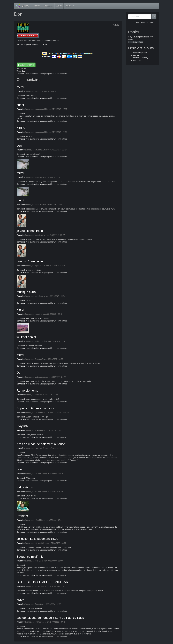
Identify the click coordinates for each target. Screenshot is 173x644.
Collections (48, 6)
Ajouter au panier (26, 65)
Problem (22, 516)
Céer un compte (148, 22)
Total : (136, 42)
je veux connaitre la (30, 231)
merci (20, 87)
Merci (20, 310)
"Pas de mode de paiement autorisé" (41, 444)
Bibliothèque (70, 6)
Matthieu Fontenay (141, 58)
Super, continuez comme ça (35, 408)
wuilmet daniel (26, 337)
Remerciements (27, 391)
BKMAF (26, 6)
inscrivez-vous (38, 74)
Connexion (135, 22)
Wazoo (136, 55)
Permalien (21, 91)
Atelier (59, 6)
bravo (20, 469)
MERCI (22, 128)
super (20, 105)
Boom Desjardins (140, 53)
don (23, 71)
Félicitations (25, 487)
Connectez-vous (23, 74)
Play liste (23, 426)
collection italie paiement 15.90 (37, 539)
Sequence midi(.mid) (31, 557)
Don (19, 373)
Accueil (37, 6)
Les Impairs (138, 60)
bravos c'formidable (30, 261)
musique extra (26, 292)
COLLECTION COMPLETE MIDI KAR (42, 582)
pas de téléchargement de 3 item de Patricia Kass (50, 618)
